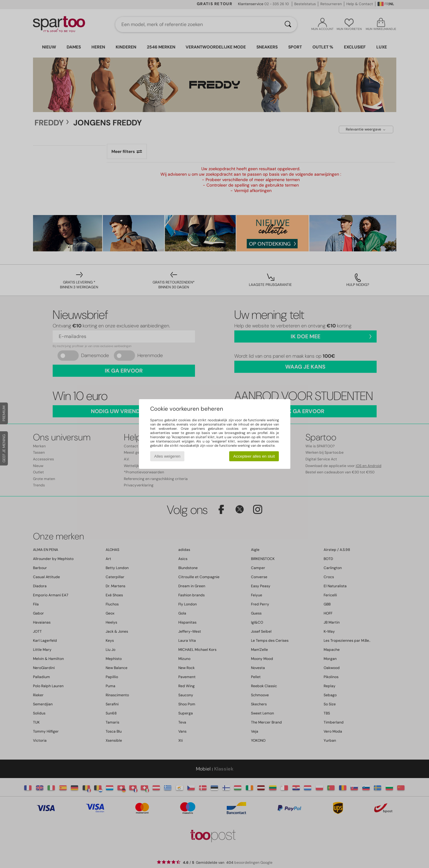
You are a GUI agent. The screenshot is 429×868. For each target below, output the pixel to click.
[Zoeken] (288, 25)
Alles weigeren (167, 456)
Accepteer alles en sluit (254, 456)
